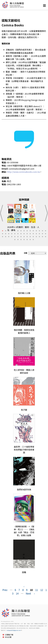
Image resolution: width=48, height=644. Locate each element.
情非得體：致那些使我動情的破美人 (24, 331)
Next (28, 593)
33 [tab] (9, 237)
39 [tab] (27, 237)
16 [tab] (3, 234)
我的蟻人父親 (24, 293)
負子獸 (24, 410)
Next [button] (46, 213)
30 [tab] (46, 234)
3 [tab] (9, 231)
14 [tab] (42, 231)
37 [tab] (21, 237)
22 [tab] (21, 234)
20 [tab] (15, 234)
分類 (25, 253)
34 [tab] (12, 237)
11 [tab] (33, 231)
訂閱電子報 (9, 635)
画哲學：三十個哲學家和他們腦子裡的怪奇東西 (24, 450)
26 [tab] (33, 234)
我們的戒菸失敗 (24, 490)
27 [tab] (36, 234)
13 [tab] (39, 231)
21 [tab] (18, 234)
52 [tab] (33, 240)
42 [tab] (36, 237)
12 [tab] (36, 231)
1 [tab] (3, 231)
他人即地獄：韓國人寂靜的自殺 (24, 371)
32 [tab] (6, 237)
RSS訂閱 (8, 637)
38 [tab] (24, 237)
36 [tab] (18, 237)
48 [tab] (21, 240)
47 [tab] (18, 240)
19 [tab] (12, 234)
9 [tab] (27, 231)
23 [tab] (24, 234)
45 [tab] (46, 237)
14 (17, 593)
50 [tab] (27, 240)
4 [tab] (12, 231)
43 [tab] (39, 237)
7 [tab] (21, 231)
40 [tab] (30, 237)
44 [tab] (42, 237)
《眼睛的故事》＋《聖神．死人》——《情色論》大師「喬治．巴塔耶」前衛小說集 (24, 531)
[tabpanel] (24, 219)
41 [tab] (33, 237)
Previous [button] (2, 213)
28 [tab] (39, 234)
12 (42, 590)
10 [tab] (30, 231)
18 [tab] (9, 234)
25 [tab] (30, 234)
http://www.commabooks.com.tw (24, 172)
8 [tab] (24, 231)
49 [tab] (24, 240)
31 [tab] (3, 237)
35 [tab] (15, 237)
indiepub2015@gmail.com (14, 630)
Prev (5, 590)
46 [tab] (15, 240)
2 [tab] (6, 231)
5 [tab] (15, 231)
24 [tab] (27, 234)
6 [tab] (18, 231)
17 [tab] (6, 234)
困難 (24, 572)
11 (37, 590)
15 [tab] (46, 231)
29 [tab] (42, 234)
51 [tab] (30, 240)
